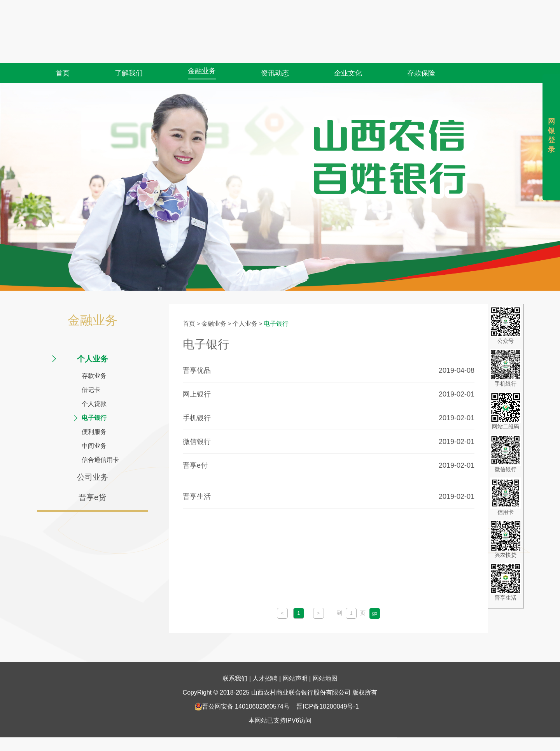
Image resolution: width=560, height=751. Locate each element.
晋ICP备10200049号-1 (327, 678)
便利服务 (94, 432)
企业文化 (348, 58)
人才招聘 (265, 650)
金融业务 (202, 55)
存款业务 (94, 376)
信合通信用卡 (100, 460)
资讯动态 (275, 58)
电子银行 (94, 418)
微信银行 (197, 442)
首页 (63, 58)
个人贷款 (94, 404)
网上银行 (197, 394)
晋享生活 (197, 497)
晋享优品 (197, 370)
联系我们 (235, 650)
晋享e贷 (92, 497)
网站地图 (325, 650)
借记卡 (91, 390)
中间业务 (94, 446)
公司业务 (93, 477)
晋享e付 (195, 465)
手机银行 (197, 418)
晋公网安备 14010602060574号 (242, 678)
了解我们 (129, 58)
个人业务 (93, 359)
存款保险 (421, 58)
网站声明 (295, 650)
